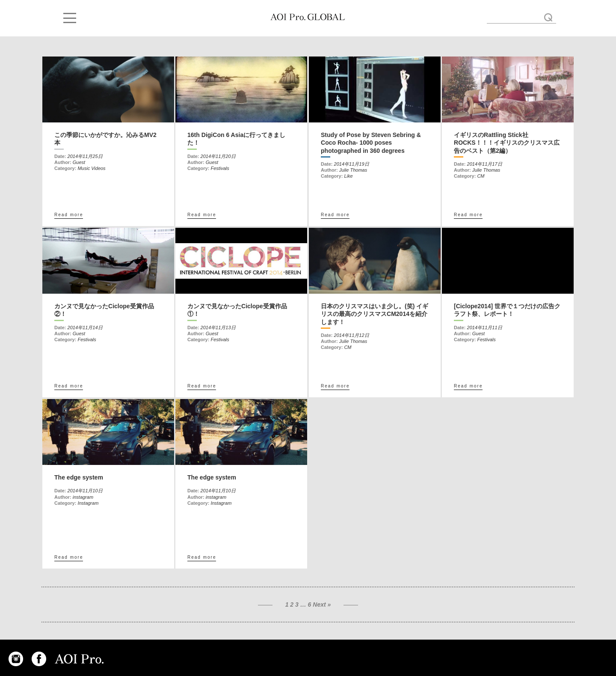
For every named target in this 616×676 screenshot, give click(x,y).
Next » (322, 605)
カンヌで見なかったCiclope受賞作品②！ (104, 310)
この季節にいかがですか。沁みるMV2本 (105, 139)
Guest (79, 162)
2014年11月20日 (218, 156)
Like (348, 176)
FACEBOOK (39, 659)
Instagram (88, 503)
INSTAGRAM (16, 659)
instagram (83, 497)
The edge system (79, 477)
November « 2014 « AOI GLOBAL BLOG (308, 17)
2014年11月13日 (218, 328)
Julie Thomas (353, 170)
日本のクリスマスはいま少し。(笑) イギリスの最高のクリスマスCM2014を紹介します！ (375, 314)
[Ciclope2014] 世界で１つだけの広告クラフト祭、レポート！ (507, 310)
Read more (69, 215)
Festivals (220, 168)
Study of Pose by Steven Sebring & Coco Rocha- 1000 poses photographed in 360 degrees (371, 143)
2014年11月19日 (352, 164)
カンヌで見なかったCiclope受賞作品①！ (237, 310)
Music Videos (91, 168)
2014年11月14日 (85, 328)
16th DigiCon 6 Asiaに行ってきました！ (236, 139)
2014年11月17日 (485, 164)
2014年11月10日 (85, 491)
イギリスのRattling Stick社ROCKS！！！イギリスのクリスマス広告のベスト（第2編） (507, 143)
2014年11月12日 (352, 335)
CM (481, 176)
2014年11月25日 (85, 156)
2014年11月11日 (485, 328)
